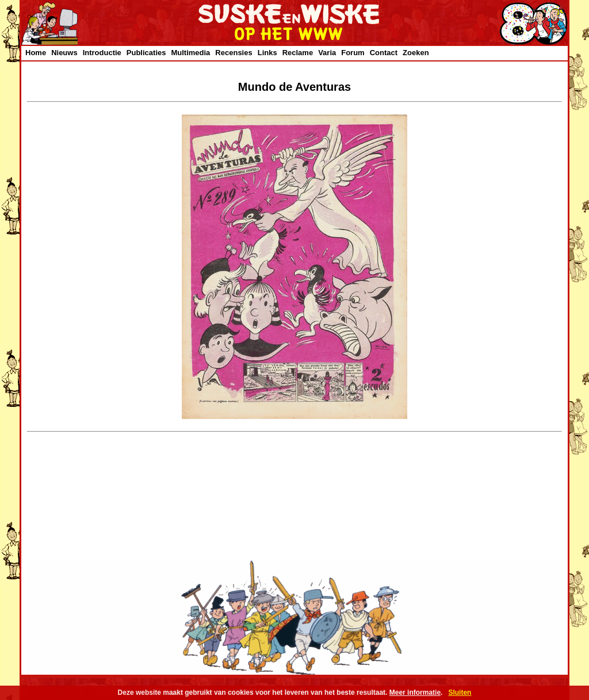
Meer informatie (415, 693)
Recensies (234, 53)
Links (267, 53)
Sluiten (460, 693)
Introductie (102, 53)
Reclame (298, 53)
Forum (353, 53)
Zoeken (416, 53)
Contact (384, 53)
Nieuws (64, 53)
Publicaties (146, 53)
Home (36, 53)
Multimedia (190, 53)
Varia (327, 53)
